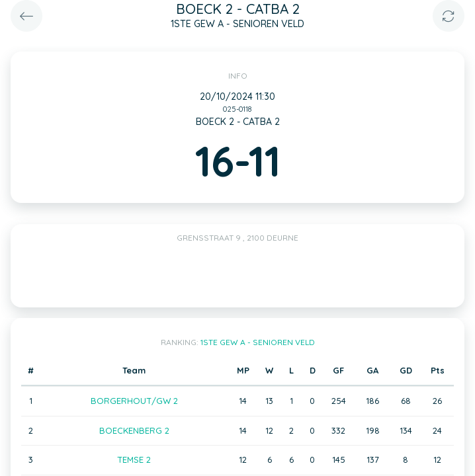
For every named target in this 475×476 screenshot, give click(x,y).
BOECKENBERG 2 (134, 430)
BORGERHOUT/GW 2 (134, 401)
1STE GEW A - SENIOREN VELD (258, 342)
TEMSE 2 (134, 459)
